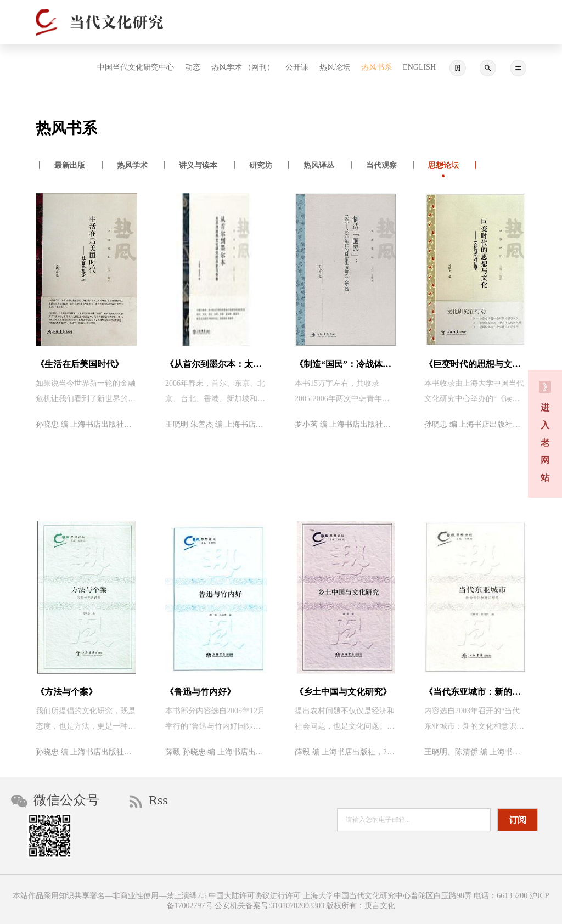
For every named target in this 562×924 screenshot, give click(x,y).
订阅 (518, 820)
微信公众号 (55, 800)
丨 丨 (71, 167)
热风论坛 (335, 67)
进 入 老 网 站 (545, 432)
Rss (148, 801)
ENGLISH (419, 67)
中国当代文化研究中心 (136, 67)
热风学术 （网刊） (243, 67)
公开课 (297, 67)
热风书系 (376, 67)
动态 (193, 67)
